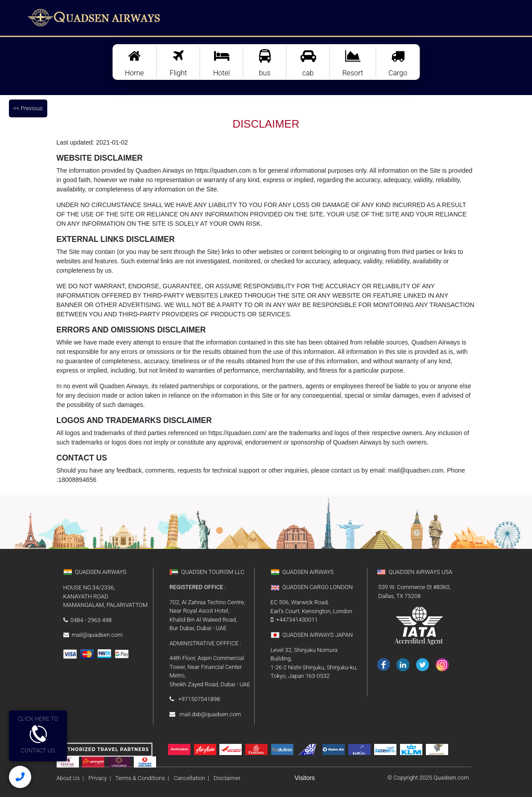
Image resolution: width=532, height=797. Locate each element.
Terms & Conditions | (141, 778)
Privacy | (99, 778)
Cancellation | (190, 778)
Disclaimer (252, 778)
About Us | (70, 778)
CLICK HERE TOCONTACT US (38, 735)
